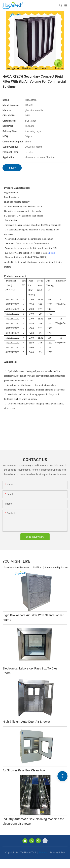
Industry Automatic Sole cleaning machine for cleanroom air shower (33, 821)
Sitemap (43, 853)
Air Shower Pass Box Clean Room (25, 770)
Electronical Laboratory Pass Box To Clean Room (31, 671)
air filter (51, 253)
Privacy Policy (57, 853)
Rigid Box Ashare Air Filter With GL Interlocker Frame (33, 617)
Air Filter (37, 568)
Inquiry (12, 168)
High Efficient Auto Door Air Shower (26, 722)
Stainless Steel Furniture (17, 568)
